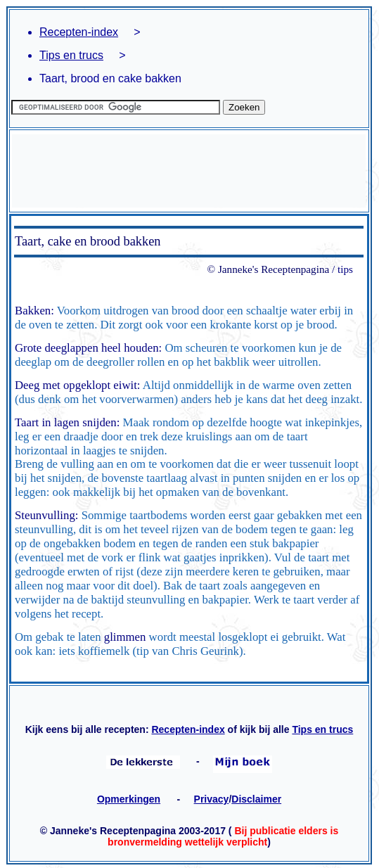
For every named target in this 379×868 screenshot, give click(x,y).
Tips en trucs (71, 55)
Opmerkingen (129, 799)
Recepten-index (79, 32)
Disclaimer (256, 799)
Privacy (212, 799)
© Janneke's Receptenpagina (269, 269)
